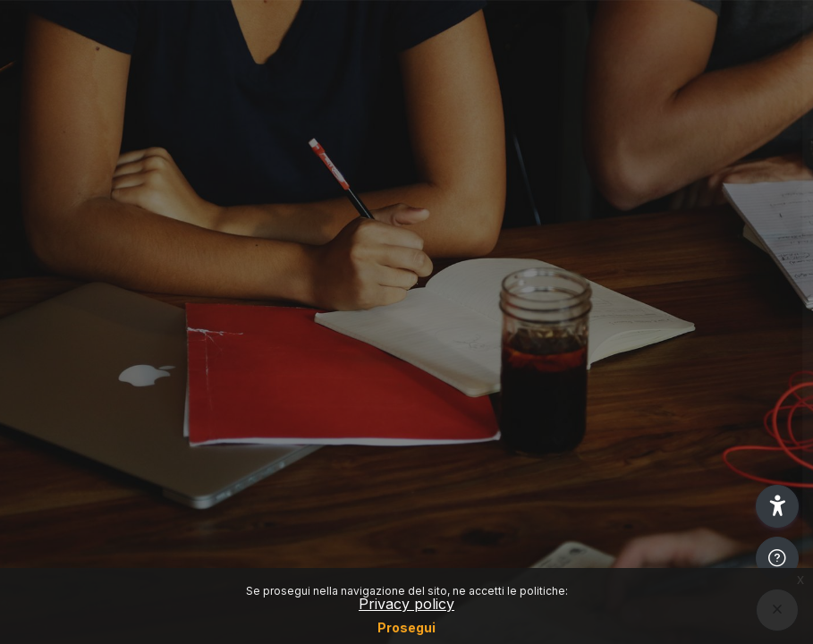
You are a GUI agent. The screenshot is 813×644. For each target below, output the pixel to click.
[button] (777, 506)
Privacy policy (406, 604)
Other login (625, 452)
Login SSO (624, 212)
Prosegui (406, 627)
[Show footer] (777, 558)
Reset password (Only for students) (625, 290)
